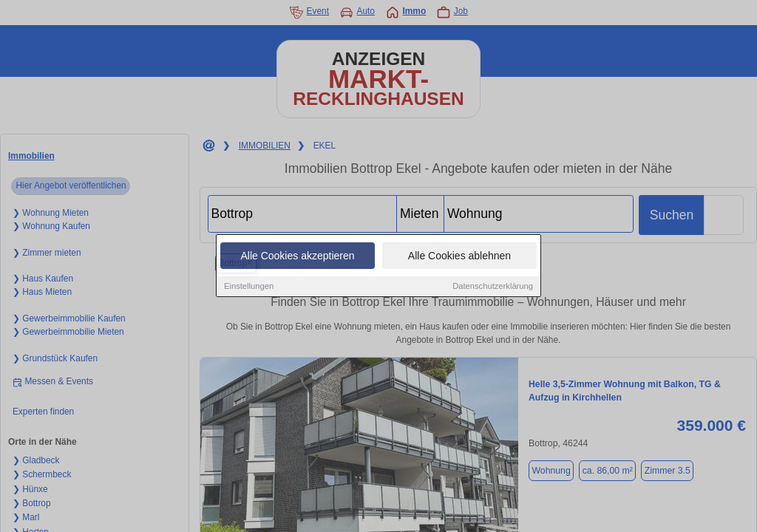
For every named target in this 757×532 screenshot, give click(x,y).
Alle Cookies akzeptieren (297, 256)
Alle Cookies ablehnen (459, 256)
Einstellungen (249, 287)
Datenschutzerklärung (493, 287)
